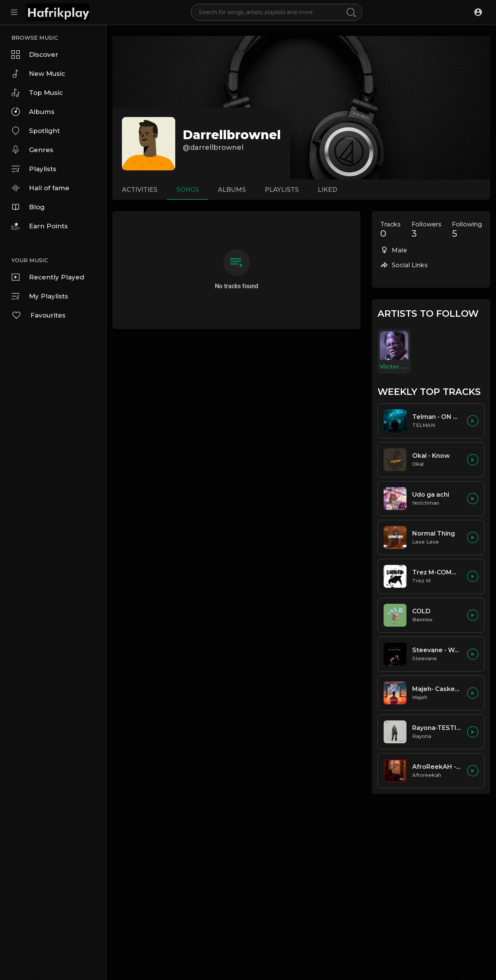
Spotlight (36, 131)
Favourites (38, 315)
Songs (188, 190)
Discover (35, 55)
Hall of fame (40, 188)
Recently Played (48, 277)
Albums (33, 112)
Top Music (37, 93)
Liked (327, 190)
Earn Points (40, 226)
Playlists (34, 169)
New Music (38, 74)
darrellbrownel (232, 135)
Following (467, 230)
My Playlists (40, 296)
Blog (28, 207)
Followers (426, 230)
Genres (32, 150)
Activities (140, 190)
